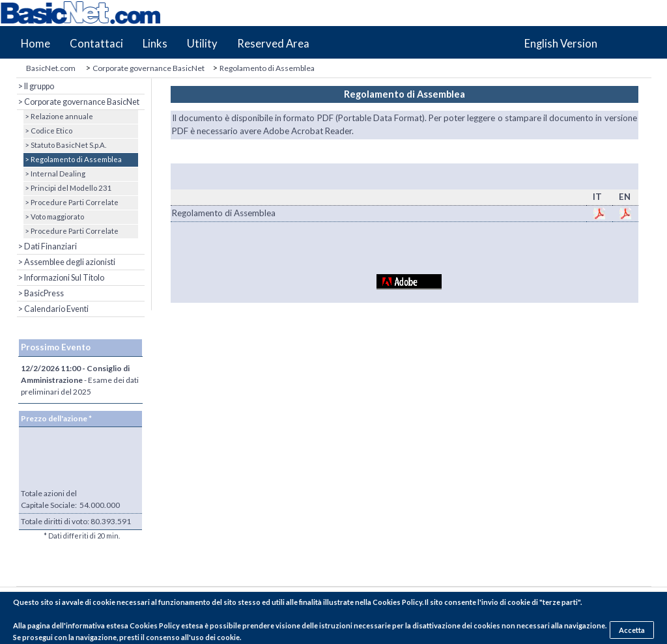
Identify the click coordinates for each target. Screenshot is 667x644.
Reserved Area (273, 44)
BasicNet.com (51, 68)
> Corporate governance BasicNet (78, 102)
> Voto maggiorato (54, 217)
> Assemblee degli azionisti (66, 262)
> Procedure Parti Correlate (71, 202)
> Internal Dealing (54, 174)
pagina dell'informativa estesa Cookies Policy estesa (115, 625)
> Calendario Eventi (53, 309)
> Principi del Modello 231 (68, 188)
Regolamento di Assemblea (267, 68)
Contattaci (96, 44)
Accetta (632, 630)
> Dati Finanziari (47, 246)
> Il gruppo (35, 86)
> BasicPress (40, 293)
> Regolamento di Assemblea (73, 159)
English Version (561, 44)
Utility (202, 44)
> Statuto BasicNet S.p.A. (65, 145)
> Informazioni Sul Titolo (61, 278)
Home (35, 44)
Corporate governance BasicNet (149, 68)
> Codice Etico (48, 131)
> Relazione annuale (58, 116)
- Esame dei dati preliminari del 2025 (80, 380)
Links (155, 44)
